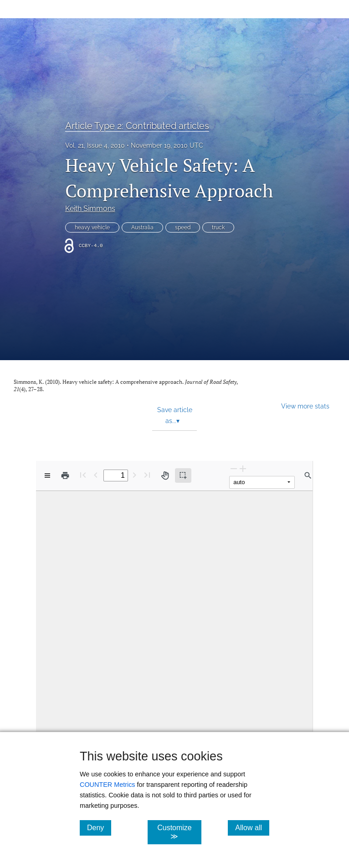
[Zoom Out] (234, 468)
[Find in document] (308, 475)
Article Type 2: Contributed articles (137, 126)
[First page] (83, 475)
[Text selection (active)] (183, 475)
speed (183, 227)
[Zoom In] (243, 468)
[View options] (47, 475)
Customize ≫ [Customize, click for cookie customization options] (179, 832)
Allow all (252, 827)
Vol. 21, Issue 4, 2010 (95, 145)
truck (218, 227)
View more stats (305, 406)
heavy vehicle (92, 227)
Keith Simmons (90, 209)
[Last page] (147, 475)
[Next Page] (134, 475)
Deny (99, 827)
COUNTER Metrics (108, 785)
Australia (142, 227)
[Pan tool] (165, 475)
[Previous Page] (96, 475)
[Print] (65, 475)
